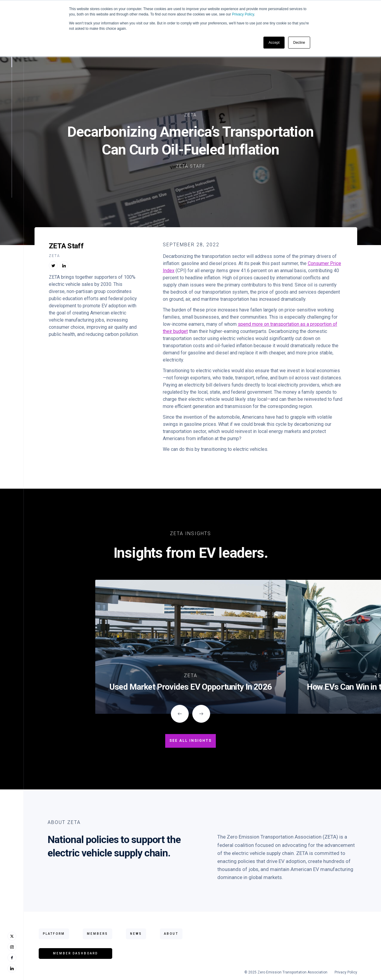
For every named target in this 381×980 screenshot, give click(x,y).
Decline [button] (299, 43)
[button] (180, 714)
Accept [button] (274, 43)
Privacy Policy (243, 14)
